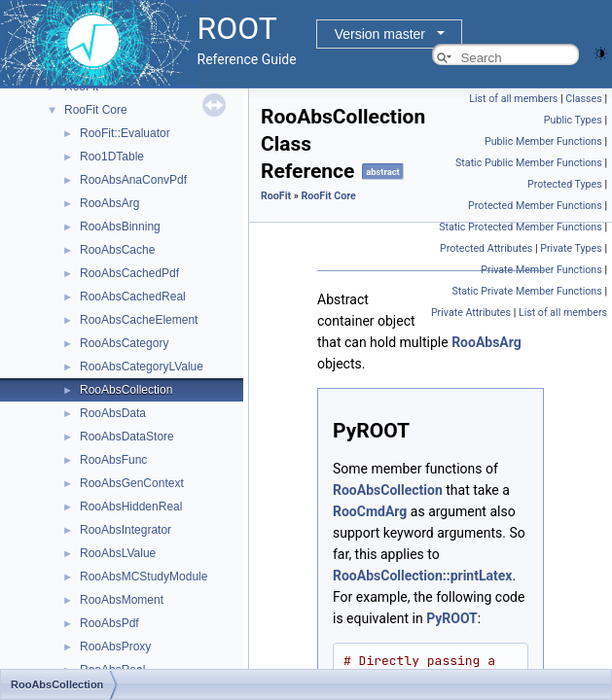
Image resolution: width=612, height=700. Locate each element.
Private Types (571, 248)
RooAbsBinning (120, 227)
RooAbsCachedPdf (129, 273)
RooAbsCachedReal (133, 297)
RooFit (276, 196)
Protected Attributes (486, 248)
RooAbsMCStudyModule (144, 577)
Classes (583, 99)
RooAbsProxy (115, 647)
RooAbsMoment (122, 600)
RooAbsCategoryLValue (142, 367)
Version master (380, 34)
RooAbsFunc (113, 460)
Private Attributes (471, 313)
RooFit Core (96, 110)
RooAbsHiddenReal (131, 507)
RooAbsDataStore (127, 437)
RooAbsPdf (109, 623)
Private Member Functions (541, 270)
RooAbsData (113, 413)
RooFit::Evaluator (125, 133)
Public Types (573, 120)
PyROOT (452, 618)
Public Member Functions (543, 141)
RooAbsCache (117, 250)
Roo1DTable (112, 157)
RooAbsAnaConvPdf (133, 180)
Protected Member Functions (535, 206)
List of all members (513, 99)
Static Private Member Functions (526, 291)
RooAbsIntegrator (126, 530)
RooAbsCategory (124, 343)
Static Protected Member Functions (521, 227)
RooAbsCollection (126, 390)
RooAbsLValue (118, 553)
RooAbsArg (109, 203)
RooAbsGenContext (132, 483)
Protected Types (565, 184)
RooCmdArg (370, 511)
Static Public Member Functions (529, 163)
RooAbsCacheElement (139, 320)
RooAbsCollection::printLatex (422, 576)
